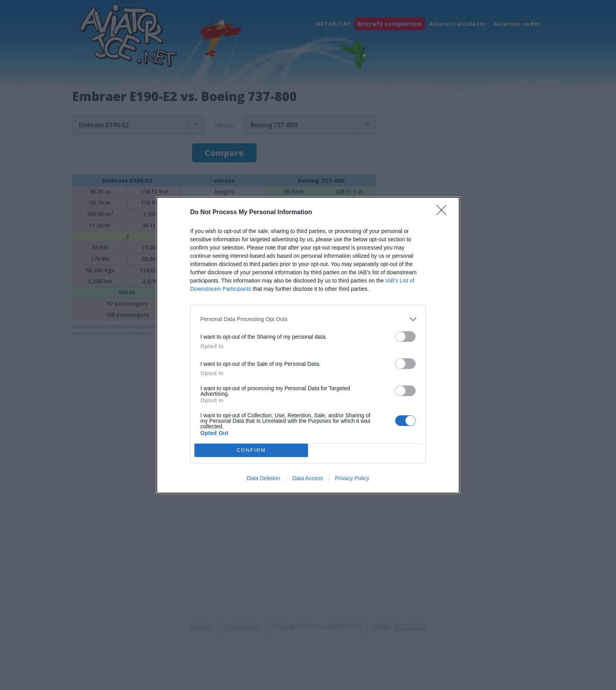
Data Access (308, 478)
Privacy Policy (352, 478)
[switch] (405, 337)
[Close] (444, 213)
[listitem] (308, 319)
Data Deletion (263, 478)
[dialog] (308, 345)
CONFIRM (251, 450)
